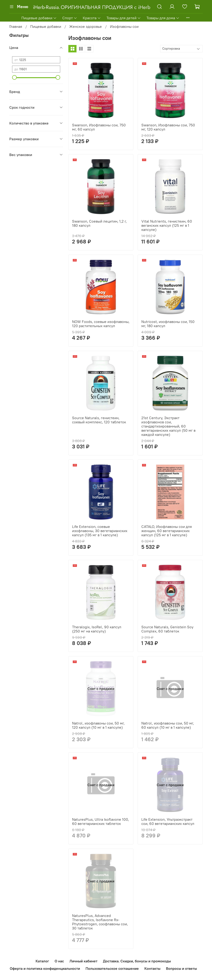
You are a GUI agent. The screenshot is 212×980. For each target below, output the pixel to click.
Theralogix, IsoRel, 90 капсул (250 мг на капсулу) (97, 629)
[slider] (14, 77)
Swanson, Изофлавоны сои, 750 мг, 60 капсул (99, 127)
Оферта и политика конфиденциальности (45, 968)
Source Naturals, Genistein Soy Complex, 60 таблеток (167, 629)
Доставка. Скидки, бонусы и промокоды (137, 961)
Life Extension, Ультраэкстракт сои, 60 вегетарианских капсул (168, 821)
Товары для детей (124, 18)
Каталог (42, 961)
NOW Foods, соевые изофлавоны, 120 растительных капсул (101, 324)
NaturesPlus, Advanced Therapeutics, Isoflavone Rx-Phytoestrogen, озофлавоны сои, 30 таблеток (100, 922)
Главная (16, 26)
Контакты (152, 968)
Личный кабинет (83, 961)
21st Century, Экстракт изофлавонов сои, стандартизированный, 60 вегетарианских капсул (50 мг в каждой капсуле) (168, 426)
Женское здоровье (86, 26)
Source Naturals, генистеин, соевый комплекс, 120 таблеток (99, 420)
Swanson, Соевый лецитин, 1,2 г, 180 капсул (99, 223)
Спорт (70, 18)
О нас (59, 961)
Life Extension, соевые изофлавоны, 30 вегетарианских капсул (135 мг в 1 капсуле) (100, 531)
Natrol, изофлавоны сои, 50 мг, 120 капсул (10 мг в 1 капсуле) (98, 725)
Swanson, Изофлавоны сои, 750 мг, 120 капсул (168, 127)
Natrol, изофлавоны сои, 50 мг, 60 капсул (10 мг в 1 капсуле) (168, 725)
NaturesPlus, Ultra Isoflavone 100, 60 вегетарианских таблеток (101, 821)
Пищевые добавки (39, 18)
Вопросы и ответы (181, 968)
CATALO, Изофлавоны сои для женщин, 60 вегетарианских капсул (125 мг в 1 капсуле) (167, 531)
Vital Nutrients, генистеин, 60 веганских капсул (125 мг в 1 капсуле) (167, 225)
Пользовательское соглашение (112, 968)
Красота (92, 18)
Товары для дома (163, 18)
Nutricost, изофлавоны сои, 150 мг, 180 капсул (168, 324)
